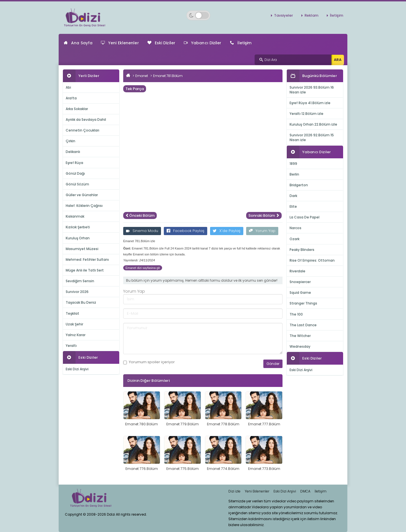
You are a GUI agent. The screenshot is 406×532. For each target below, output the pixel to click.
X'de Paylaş (227, 231)
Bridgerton (299, 185)
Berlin (294, 174)
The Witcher (300, 336)
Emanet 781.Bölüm (168, 76)
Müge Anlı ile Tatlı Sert (85, 270)
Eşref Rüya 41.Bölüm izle (310, 103)
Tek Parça (135, 89)
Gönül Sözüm (77, 184)
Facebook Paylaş (186, 231)
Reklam (311, 15)
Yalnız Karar (76, 335)
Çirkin (70, 141)
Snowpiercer (300, 282)
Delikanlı (73, 152)
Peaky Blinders (302, 250)
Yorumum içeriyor (149, 362)
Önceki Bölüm (140, 215)
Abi (68, 87)
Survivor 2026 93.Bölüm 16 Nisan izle (312, 90)
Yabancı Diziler (203, 43)
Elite (293, 206)
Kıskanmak (75, 216)
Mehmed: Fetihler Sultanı (87, 260)
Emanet (142, 76)
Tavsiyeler (283, 15)
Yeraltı (71, 346)
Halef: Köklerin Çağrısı (84, 206)
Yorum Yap (262, 231)
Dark (293, 196)
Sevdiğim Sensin (80, 281)
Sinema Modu (142, 231)
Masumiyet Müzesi (82, 249)
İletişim (337, 15)
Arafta (71, 98)
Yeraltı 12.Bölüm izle (306, 114)
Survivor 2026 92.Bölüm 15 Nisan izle (312, 137)
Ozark (294, 239)
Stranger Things (303, 303)
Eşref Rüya (74, 163)
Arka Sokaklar (77, 109)
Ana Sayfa (78, 43)
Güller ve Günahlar (82, 195)
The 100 (296, 314)
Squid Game (300, 293)
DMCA (305, 491)
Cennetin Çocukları (82, 130)
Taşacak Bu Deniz (81, 302)
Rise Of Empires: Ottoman (312, 260)
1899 (293, 164)
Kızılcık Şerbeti (78, 227)
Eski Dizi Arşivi (77, 369)
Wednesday (300, 346)
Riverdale (297, 271)
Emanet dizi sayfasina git (143, 268)
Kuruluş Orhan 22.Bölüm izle (313, 124)
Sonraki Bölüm (264, 215)
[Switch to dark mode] (198, 15)
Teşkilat (72, 313)
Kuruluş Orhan (78, 238)
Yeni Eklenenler (120, 43)
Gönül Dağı (75, 173)
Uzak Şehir (74, 324)
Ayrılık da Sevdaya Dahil (86, 120)
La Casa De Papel (304, 217)
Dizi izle (234, 491)
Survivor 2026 (77, 292)
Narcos (295, 228)
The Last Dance (303, 325)
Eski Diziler (161, 43)
